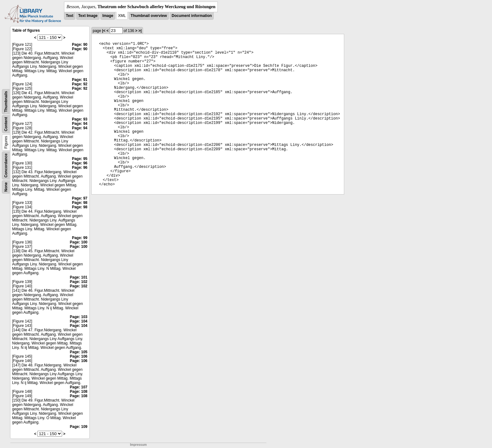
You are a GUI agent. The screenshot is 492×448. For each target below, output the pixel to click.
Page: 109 (78, 427)
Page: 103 (78, 317)
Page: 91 (80, 80)
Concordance (6, 165)
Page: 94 (80, 124)
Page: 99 (80, 238)
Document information (192, 16)
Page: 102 (78, 282)
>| (140, 31)
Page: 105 (78, 352)
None (6, 187)
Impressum (138, 445)
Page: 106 (78, 356)
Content (6, 124)
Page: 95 (80, 159)
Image (108, 16)
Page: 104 (78, 321)
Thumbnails (6, 101)
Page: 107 (78, 387)
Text (70, 16)
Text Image (88, 16)
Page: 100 (78, 242)
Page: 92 (80, 84)
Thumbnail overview (149, 16)
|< (104, 31)
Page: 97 (80, 198)
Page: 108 (78, 392)
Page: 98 (80, 203)
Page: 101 (78, 277)
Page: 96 (80, 163)
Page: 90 (80, 45)
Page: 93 (80, 119)
